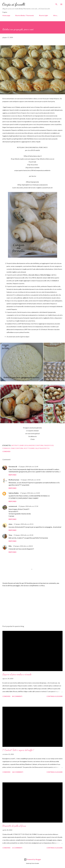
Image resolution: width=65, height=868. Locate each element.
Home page (6, 15)
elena (10, 524)
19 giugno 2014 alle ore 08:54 (23, 546)
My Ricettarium (14, 480)
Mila (10, 546)
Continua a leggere (55, 696)
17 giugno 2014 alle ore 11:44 (28, 467)
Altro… (56, 15)
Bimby (22, 445)
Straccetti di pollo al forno (14, 826)
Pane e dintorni (17, 448)
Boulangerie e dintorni (34, 445)
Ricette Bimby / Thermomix (25, 15)
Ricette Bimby (29, 448)
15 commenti (17, 848)
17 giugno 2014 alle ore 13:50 (30, 480)
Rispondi (12, 475)
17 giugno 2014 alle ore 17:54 (28, 506)
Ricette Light (44, 15)
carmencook (13, 506)
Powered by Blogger (33, 859)
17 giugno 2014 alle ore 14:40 (30, 493)
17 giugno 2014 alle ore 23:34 (23, 535)
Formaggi (6, 448)
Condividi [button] (6, 451)
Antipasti (15, 445)
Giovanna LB (13, 467)
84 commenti (17, 696)
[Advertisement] (32, 604)
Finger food (49, 445)
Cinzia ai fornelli (14, 4)
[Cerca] (56, 4)
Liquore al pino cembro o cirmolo (17, 674)
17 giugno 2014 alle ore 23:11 (24, 524)
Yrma (10, 535)
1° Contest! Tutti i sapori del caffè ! (18, 750)
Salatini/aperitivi (42, 448)
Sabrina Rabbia (14, 493)
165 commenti (18, 772)
